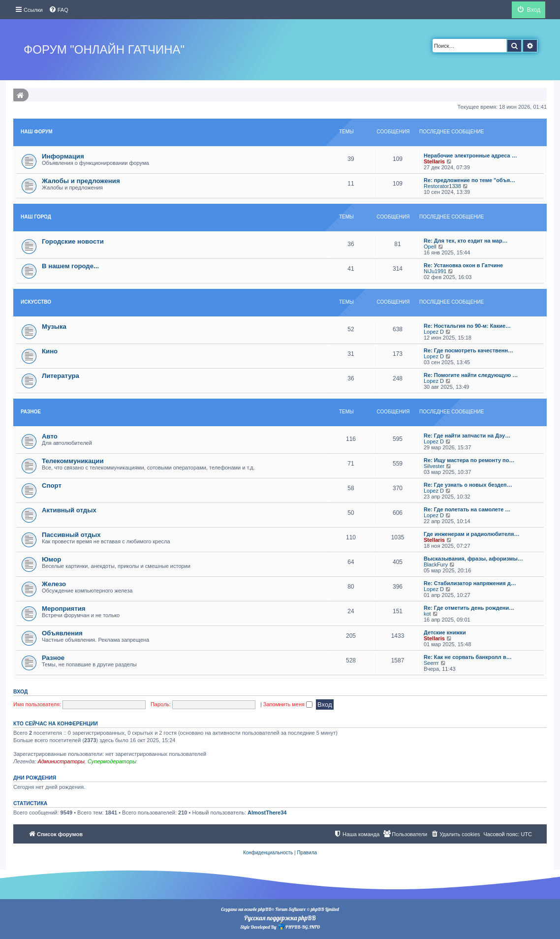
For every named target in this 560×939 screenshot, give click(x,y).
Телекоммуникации (73, 461)
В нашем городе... (70, 266)
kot (427, 614)
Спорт (52, 485)
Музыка (54, 327)
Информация (63, 156)
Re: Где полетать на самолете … (467, 509)
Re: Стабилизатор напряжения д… (470, 583)
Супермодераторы (112, 761)
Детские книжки (445, 632)
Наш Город (36, 217)
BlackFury (436, 564)
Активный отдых (69, 510)
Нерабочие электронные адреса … (470, 156)
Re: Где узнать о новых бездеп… (468, 485)
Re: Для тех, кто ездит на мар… (466, 241)
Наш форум (37, 132)
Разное (31, 412)
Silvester (434, 466)
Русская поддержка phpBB (280, 918)
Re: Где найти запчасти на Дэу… (467, 436)
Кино (50, 351)
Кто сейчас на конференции (56, 723)
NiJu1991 (435, 271)
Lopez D (434, 332)
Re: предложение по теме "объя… (469, 180)
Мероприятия (64, 609)
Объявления (62, 633)
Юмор (51, 559)
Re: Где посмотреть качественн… (468, 350)
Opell (430, 247)
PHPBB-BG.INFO (299, 926)
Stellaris (434, 161)
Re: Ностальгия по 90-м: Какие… (467, 326)
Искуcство (36, 302)
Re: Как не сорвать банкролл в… (468, 657)
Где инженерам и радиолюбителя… (472, 534)
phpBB (264, 909)
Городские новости (73, 241)
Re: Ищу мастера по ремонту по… (469, 460)
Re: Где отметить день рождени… (469, 608)
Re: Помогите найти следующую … (471, 375)
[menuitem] (59, 10)
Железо (54, 584)
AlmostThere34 (267, 813)
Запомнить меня (288, 704)
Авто (50, 436)
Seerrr (431, 663)
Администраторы (61, 761)
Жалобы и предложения (81, 181)
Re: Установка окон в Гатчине (463, 265)
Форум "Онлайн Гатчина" (104, 49)
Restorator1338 (442, 186)
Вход (20, 691)
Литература (61, 376)
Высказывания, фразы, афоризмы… (473, 559)
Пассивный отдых (71, 535)
